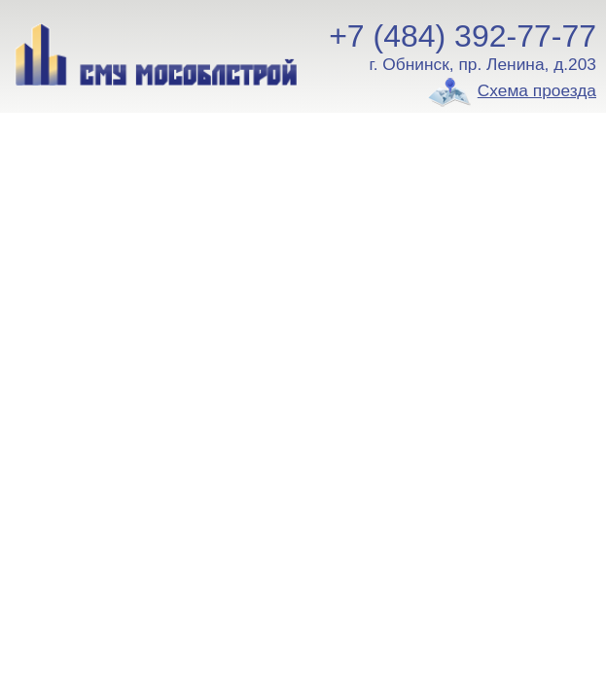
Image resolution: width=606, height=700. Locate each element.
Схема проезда (537, 90)
